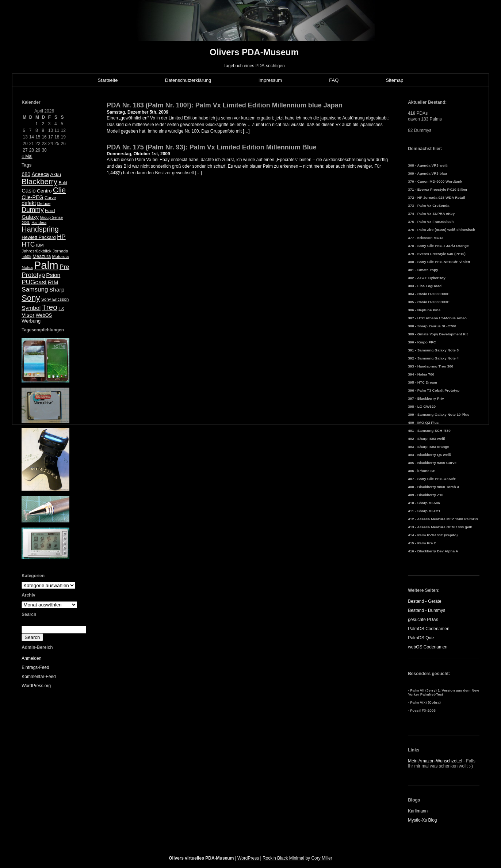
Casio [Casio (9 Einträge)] (28, 191)
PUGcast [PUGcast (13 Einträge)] (34, 282)
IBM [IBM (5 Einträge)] (40, 245)
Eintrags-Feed (35, 667)
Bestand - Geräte (424, 601)
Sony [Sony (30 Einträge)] (31, 298)
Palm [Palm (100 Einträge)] (46, 265)
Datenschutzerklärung (188, 80)
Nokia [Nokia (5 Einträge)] (27, 267)
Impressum (270, 80)
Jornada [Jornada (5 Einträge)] (60, 251)
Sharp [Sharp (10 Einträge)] (57, 290)
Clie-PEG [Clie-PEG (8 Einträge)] (32, 197)
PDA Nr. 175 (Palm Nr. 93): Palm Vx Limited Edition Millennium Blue (211, 147)
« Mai (27, 156)
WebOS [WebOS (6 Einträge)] (44, 315)
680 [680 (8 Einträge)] (26, 174)
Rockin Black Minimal (283, 858)
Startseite (108, 80)
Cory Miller (322, 858)
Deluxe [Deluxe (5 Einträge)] (44, 203)
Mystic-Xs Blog (422, 820)
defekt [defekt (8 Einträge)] (29, 203)
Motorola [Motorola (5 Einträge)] (61, 256)
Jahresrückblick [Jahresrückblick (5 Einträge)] (36, 251)
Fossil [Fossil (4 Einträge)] (50, 210)
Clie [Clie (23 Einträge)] (59, 190)
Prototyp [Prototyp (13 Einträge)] (33, 275)
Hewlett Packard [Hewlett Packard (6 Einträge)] (39, 237)
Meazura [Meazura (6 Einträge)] (42, 256)
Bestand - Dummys (427, 610)
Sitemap (395, 80)
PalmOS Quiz (421, 638)
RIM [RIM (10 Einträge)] (53, 282)
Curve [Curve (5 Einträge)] (50, 198)
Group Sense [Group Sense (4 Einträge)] (51, 217)
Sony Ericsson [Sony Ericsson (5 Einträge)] (55, 299)
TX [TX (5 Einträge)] (61, 308)
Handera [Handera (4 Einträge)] (39, 222)
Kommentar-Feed (39, 677)
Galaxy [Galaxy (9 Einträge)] (30, 217)
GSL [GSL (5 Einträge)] (26, 222)
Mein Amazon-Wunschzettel (435, 761)
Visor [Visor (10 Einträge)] (28, 315)
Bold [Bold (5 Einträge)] (63, 183)
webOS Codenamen (428, 647)
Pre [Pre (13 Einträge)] (64, 267)
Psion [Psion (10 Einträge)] (53, 275)
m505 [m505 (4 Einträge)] (26, 256)
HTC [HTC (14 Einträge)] (28, 244)
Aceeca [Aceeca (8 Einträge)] (40, 174)
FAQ (334, 80)
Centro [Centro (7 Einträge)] (44, 191)
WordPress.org (36, 686)
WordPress (248, 858)
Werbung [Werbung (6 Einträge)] (31, 321)
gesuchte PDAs (423, 620)
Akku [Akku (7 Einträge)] (56, 174)
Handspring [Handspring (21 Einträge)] (40, 229)
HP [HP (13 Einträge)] (61, 237)
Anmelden (31, 658)
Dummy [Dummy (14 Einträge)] (32, 210)
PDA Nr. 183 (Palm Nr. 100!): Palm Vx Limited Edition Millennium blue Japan (225, 105)
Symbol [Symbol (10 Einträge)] (31, 308)
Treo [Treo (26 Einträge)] (49, 307)
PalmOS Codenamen (429, 629)
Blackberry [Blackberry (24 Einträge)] (39, 181)
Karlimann (418, 811)
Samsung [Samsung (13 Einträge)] (35, 290)
